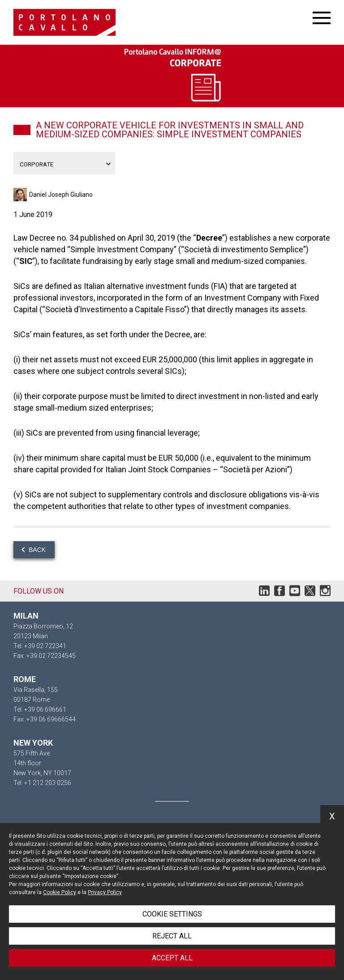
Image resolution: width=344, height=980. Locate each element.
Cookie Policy (60, 892)
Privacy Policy (105, 892)
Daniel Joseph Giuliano (61, 195)
